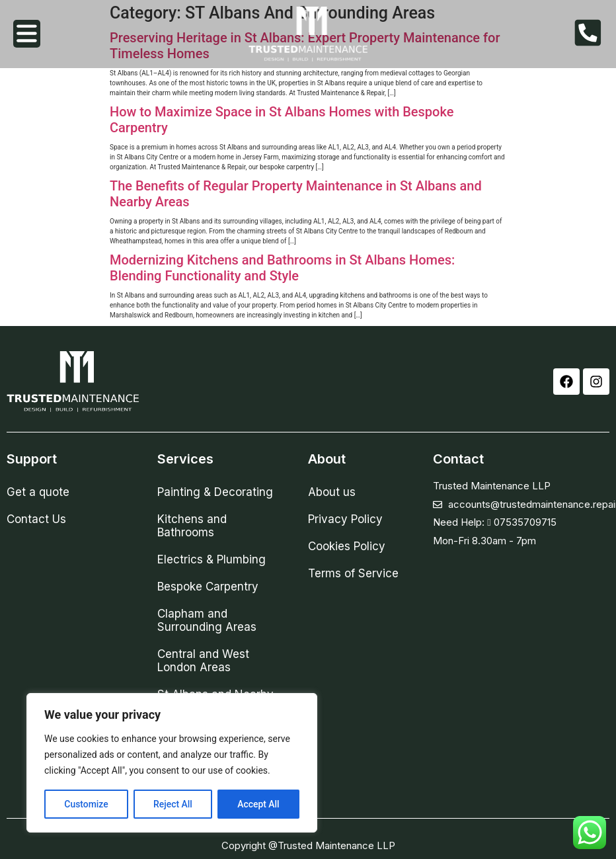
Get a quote (38, 492)
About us (332, 492)
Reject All (173, 804)
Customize (86, 804)
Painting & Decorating (215, 492)
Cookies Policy (347, 546)
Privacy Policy (345, 519)
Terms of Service (353, 573)
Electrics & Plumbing (212, 559)
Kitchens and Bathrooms (192, 526)
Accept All (258, 804)
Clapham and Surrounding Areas (207, 620)
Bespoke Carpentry (208, 587)
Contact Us (36, 519)
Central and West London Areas (203, 661)
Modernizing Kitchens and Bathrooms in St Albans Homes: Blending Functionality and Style (282, 268)
